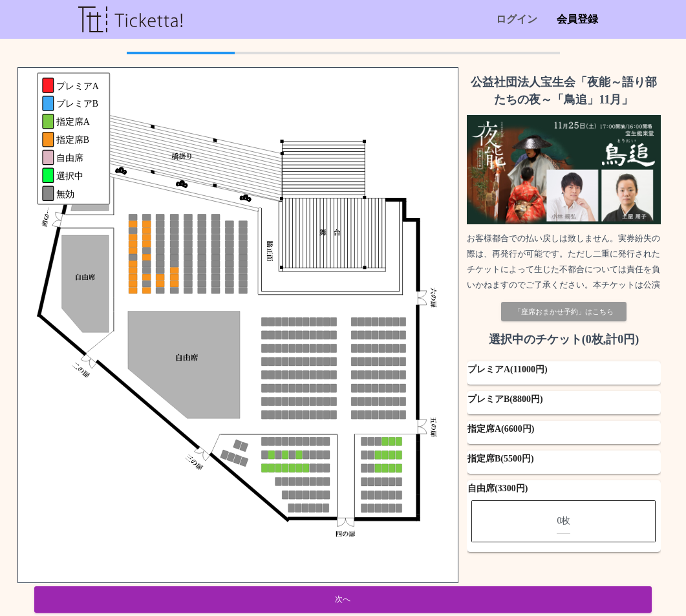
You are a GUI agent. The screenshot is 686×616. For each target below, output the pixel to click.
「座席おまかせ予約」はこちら (564, 312)
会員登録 (577, 19)
